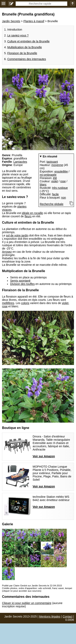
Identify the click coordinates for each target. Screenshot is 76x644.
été (55, 178)
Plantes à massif (34, 21)
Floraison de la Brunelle (22, 53)
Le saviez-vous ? (18, 35)
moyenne (57, 165)
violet (55, 181)
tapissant (52, 162)
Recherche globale (52, 204)
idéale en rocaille (32, 213)
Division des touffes (22, 284)
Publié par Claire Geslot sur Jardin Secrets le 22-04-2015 (32, 585)
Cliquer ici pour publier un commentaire (27, 603)
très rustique (60, 188)
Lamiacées (20, 162)
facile (55, 194)
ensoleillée (61, 171)
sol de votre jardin (17, 235)
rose (63, 181)
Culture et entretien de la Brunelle (28, 41)
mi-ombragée (48, 175)
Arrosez (7, 252)
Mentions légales (50, 617)
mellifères (8, 303)
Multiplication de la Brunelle (25, 47)
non (64, 198)
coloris (25, 303)
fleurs (28, 216)
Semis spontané (20, 281)
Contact (67, 617)
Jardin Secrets (11, 21)
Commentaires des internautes (27, 59)
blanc (43, 185)
